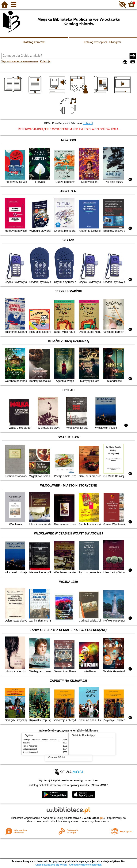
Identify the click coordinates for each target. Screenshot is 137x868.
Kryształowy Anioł (30, 752)
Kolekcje (45, 61)
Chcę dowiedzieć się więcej (51, 865)
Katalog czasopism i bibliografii (103, 42)
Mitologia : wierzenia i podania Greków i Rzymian (44, 740)
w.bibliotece (93, 818)
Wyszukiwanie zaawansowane (20, 61)
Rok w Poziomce (30, 746)
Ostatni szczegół (30, 749)
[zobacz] (88, 123)
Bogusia (26, 743)
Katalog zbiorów (34, 42)
